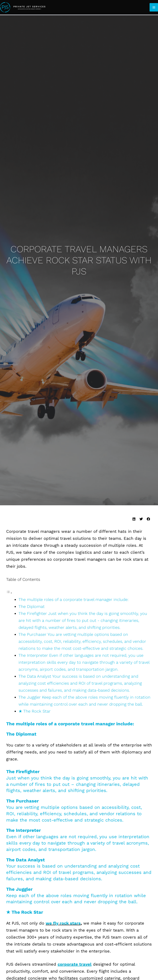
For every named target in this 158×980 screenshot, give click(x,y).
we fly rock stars (63, 923)
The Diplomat (32, 606)
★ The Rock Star (35, 711)
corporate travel (75, 964)
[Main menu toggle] (154, 7)
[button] (134, 519)
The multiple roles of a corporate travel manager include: (74, 599)
